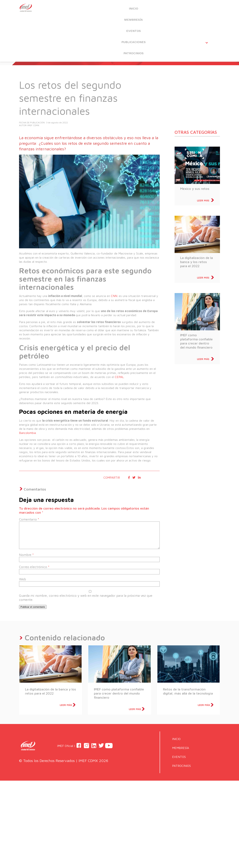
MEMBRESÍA (107, 9)
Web (22, 579)
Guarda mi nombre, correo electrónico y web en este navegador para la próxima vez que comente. (86, 598)
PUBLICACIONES (172, 9)
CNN (114, 296)
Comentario (29, 519)
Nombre (26, 555)
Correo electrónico (34, 567)
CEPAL (119, 377)
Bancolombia (27, 433)
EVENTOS (140, 9)
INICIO (75, 9)
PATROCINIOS (204, 9)
